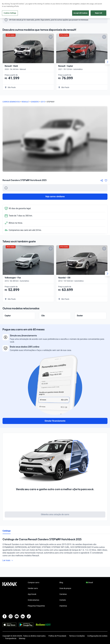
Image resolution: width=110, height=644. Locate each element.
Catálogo (7, 531)
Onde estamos (33, 600)
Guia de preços (65, 588)
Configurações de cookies (97, 636)
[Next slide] (107, 62)
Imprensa (63, 606)
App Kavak (32, 594)
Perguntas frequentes (36, 606)
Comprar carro (34, 582)
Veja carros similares (55, 197)
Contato (63, 600)
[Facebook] (5, 616)
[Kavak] (6, 4)
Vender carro (33, 588)
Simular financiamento (55, 421)
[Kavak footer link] (10, 594)
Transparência (11, 638)
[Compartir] (102, 180)
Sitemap (22, 638)
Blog (61, 582)
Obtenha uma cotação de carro (55, 514)
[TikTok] (29, 616)
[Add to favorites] (51, 37)
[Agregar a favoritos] (106, 180)
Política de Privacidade (58, 636)
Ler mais (8, 560)
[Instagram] (11, 616)
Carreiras (63, 594)
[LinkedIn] (23, 616)
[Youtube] (17, 616)
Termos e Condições (77, 636)
